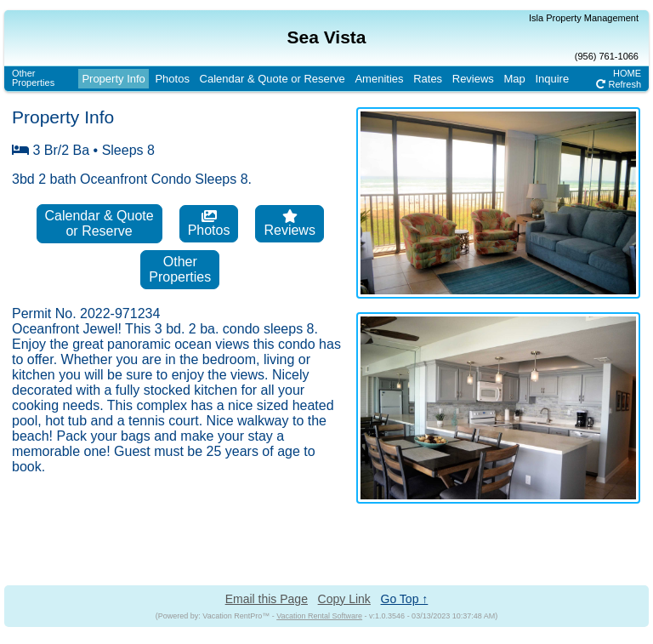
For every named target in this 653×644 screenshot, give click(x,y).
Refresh (619, 84)
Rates (428, 79)
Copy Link (344, 599)
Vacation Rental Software (319, 616)
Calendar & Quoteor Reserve (99, 223)
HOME (627, 73)
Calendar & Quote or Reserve (273, 79)
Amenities (379, 79)
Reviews (473, 79)
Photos (172, 79)
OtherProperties (33, 78)
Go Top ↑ (405, 599)
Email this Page (267, 599)
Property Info (113, 79)
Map (515, 79)
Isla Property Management (584, 18)
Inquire (552, 79)
